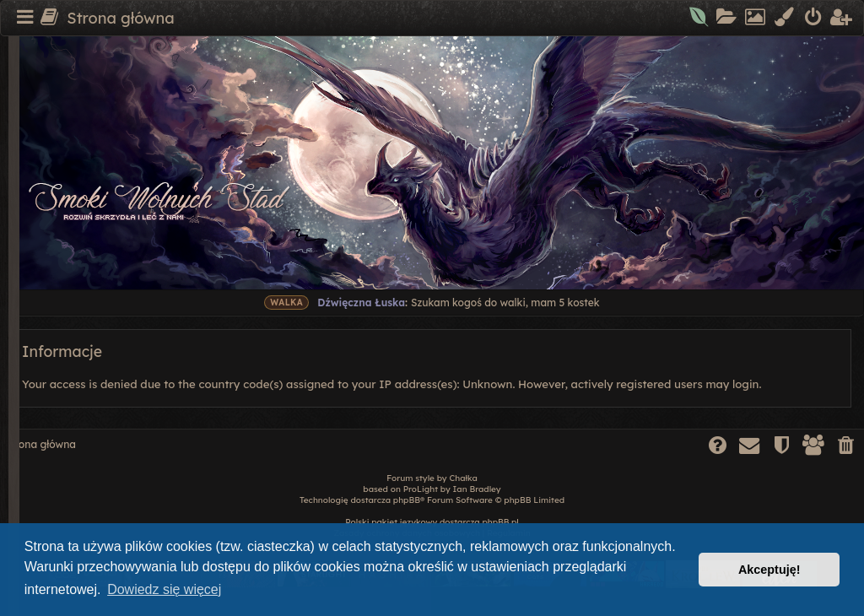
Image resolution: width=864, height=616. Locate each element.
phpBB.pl (500, 522)
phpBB (407, 500)
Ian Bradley (477, 489)
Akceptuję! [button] (769, 570)
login (745, 384)
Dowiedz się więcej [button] (164, 589)
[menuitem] (700, 19)
